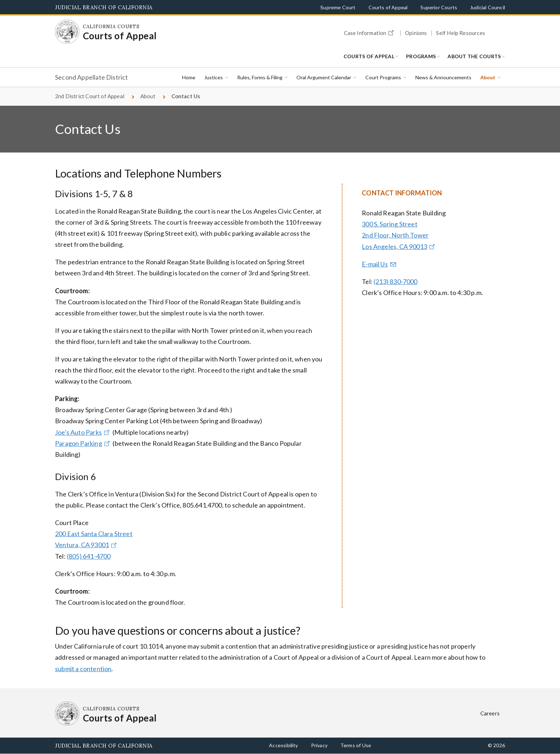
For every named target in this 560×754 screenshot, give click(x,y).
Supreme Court (338, 7)
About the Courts (474, 56)
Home (189, 77)
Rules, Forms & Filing (260, 77)
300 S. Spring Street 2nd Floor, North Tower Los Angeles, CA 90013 (399, 235)
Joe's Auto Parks (83, 432)
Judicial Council (487, 7)
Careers (490, 713)
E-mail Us (379, 264)
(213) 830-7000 (396, 281)
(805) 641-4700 (89, 556)
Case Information (370, 32)
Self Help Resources (460, 33)
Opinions (416, 33)
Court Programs (383, 77)
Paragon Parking (83, 443)
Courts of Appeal (388, 7)
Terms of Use (356, 745)
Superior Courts (439, 7)
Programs (421, 56)
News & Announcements (443, 77)
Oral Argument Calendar (324, 77)
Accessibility (283, 745)
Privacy (319, 745)
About (488, 77)
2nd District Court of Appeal (90, 96)
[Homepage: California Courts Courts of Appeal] (67, 32)
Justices (214, 77)
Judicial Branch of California (104, 7)
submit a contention (83, 669)
